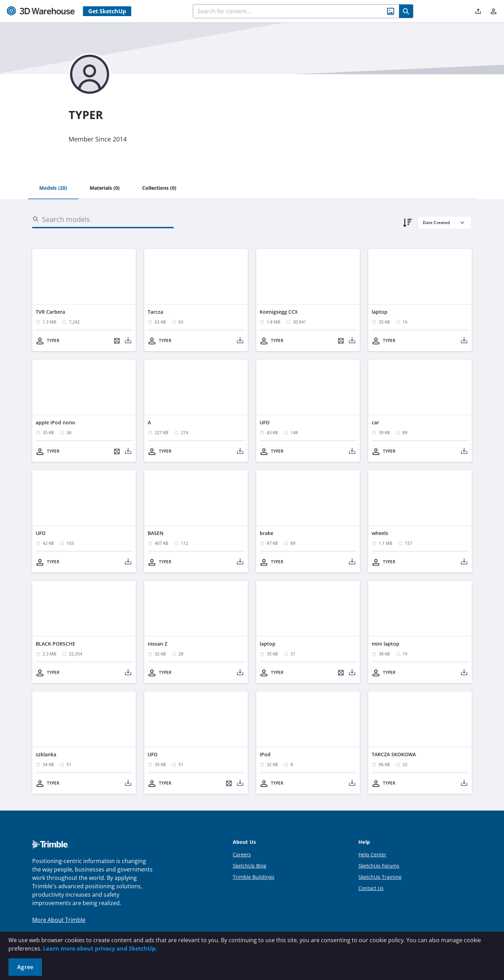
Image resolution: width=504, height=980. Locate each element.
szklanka (46, 754)
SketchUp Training (380, 877)
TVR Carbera (50, 312)
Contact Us (371, 888)
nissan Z (157, 644)
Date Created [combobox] (436, 223)
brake (267, 533)
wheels (380, 533)
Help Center (372, 854)
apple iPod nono (55, 422)
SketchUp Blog (250, 866)
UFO (265, 422)
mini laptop (386, 644)
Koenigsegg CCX (279, 312)
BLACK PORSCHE (55, 644)
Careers (242, 854)
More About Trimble (59, 920)
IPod (265, 754)
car (375, 422)
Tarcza (155, 312)
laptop (380, 312)
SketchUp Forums (379, 866)
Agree (25, 967)
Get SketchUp (107, 11)
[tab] (53, 188)
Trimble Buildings (254, 877)
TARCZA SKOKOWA (394, 754)
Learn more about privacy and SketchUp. (100, 948)
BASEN (156, 533)
